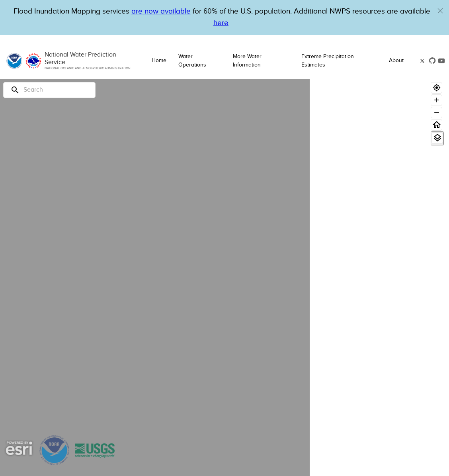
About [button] (396, 61)
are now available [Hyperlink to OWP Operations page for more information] (161, 11)
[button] (440, 11)
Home (159, 61)
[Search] (49, 90)
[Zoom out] (436, 113)
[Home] (436, 125)
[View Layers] (437, 138)
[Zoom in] (436, 100)
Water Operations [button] (192, 61)
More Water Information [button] (247, 61)
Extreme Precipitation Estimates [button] (328, 61)
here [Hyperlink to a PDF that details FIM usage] (221, 23)
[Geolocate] (436, 88)
